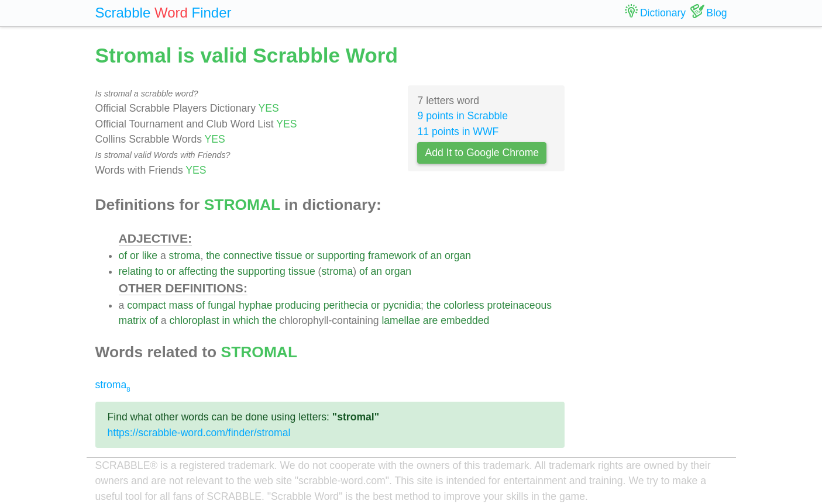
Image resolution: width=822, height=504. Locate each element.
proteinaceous (519, 305)
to (159, 271)
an (436, 256)
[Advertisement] (655, 216)
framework (392, 256)
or (135, 256)
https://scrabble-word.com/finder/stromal (199, 433)
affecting (198, 271)
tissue (289, 256)
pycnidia (402, 305)
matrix (133, 320)
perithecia (346, 305)
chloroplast (195, 320)
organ (458, 256)
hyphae (256, 305)
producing (298, 305)
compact (147, 305)
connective (248, 256)
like (150, 256)
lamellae (401, 320)
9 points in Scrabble (462, 116)
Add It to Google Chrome (482, 153)
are (430, 320)
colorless (464, 305)
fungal (222, 305)
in (226, 320)
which (246, 320)
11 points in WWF (458, 132)
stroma (185, 256)
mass (181, 305)
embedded (465, 320)
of (123, 256)
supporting (341, 256)
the (213, 256)
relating (136, 271)
